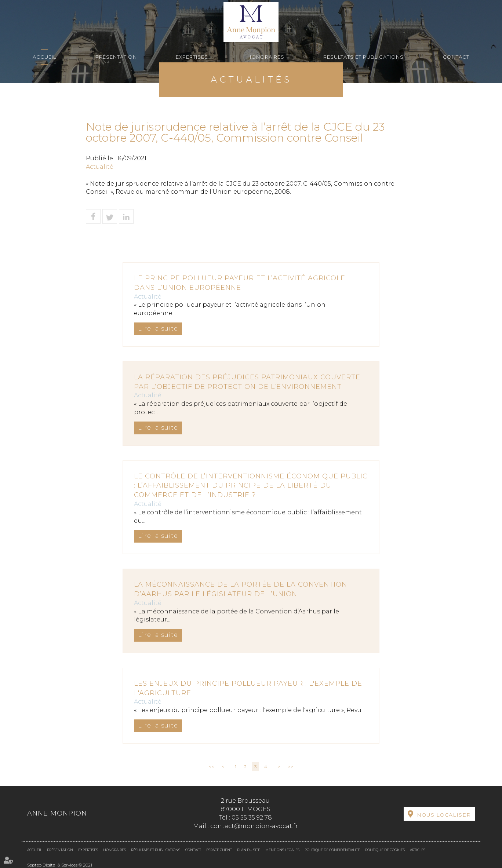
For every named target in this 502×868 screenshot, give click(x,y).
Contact (456, 57)
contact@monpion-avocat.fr (254, 826)
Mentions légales (282, 850)
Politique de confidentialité (332, 850)
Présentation (116, 57)
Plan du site (249, 850)
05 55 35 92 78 (252, 818)
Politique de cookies (385, 850)
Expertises (192, 57)
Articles (418, 850)
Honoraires (266, 57)
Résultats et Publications (363, 57)
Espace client (219, 850)
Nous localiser (444, 815)
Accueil (44, 57)
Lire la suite (158, 329)
